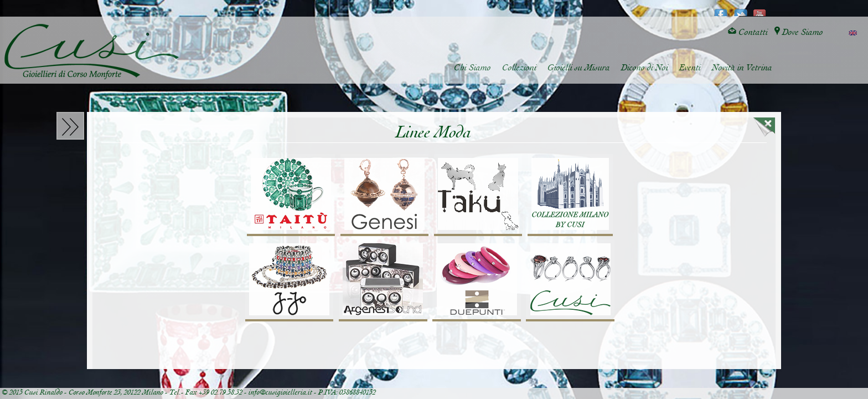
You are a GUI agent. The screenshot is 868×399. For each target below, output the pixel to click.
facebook (721, 9)
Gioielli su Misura (579, 68)
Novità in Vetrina (742, 68)
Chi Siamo (472, 68)
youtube (760, 9)
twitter (740, 9)
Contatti (748, 32)
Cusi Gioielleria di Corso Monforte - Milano (92, 52)
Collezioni (519, 68)
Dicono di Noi (645, 68)
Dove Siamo (799, 32)
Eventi (690, 68)
